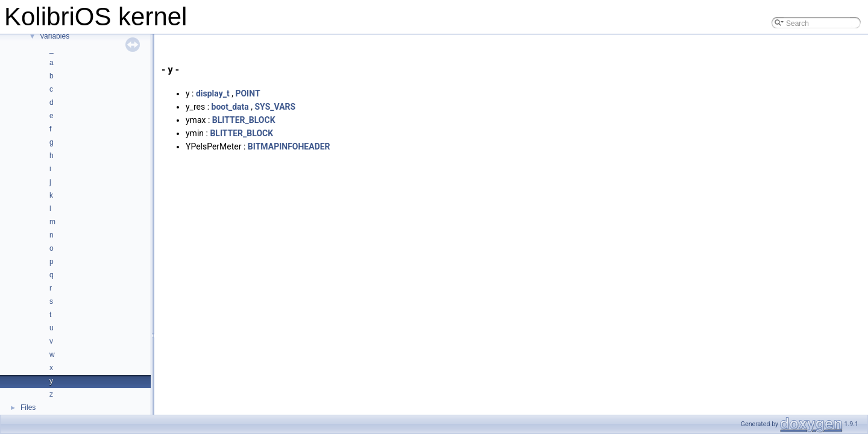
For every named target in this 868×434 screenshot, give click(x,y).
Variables (55, 36)
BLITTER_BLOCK (244, 120)
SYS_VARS (275, 107)
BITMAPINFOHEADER (289, 146)
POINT (247, 93)
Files (28, 407)
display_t (213, 93)
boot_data (230, 107)
